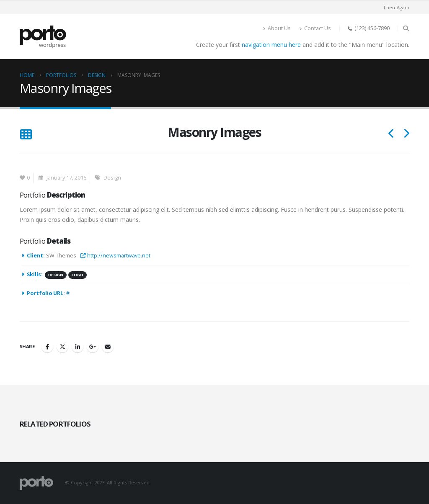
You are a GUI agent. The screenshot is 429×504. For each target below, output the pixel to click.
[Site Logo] (43, 37)
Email (108, 347)
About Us (277, 28)
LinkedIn (78, 347)
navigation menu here (271, 45)
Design (112, 178)
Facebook (47, 347)
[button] (406, 28)
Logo (78, 275)
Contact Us (315, 28)
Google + (93, 347)
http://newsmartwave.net (115, 256)
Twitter (62, 347)
